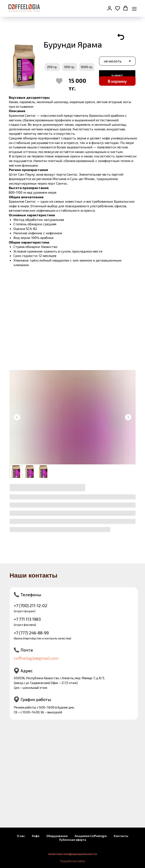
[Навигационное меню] (134, 8)
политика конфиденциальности (72, 854)
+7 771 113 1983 (27, 619)
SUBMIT (117, 76)
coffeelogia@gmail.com (36, 658)
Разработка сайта (73, 861)
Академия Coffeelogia (91, 836)
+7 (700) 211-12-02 (31, 605)
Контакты (121, 836)
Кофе (36, 836)
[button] (110, 8)
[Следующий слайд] (128, 417)
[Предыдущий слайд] (17, 417)
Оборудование (57, 836)
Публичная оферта (73, 840)
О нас (21, 836)
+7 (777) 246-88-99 (31, 633)
